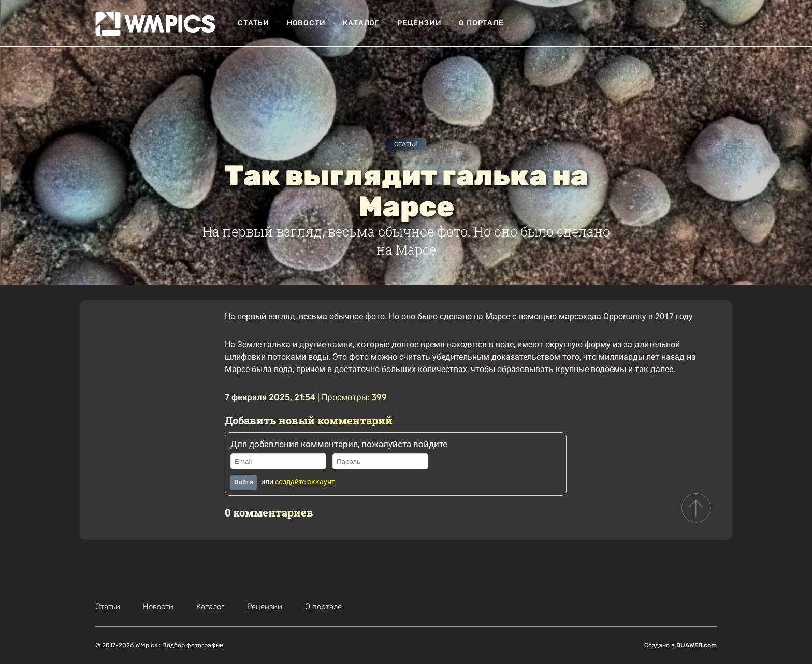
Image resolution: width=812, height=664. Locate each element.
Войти (244, 482)
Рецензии (419, 23)
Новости (306, 23)
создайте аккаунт (305, 482)
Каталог (361, 23)
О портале (481, 23)
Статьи (253, 23)
